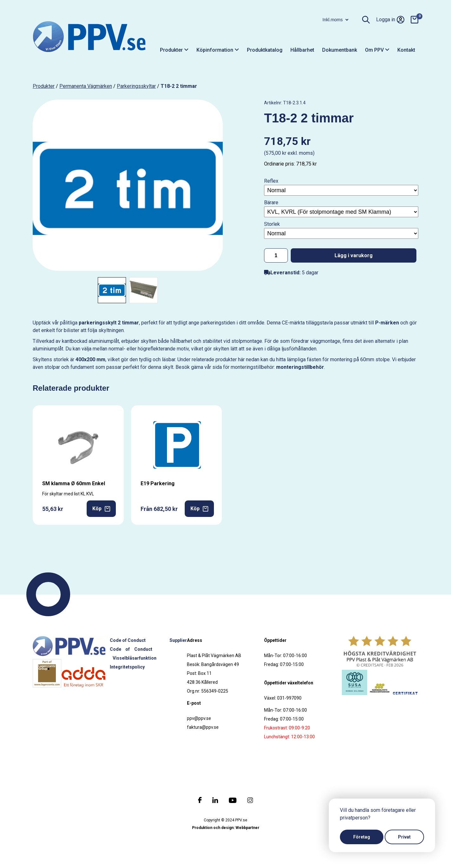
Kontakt (406, 50)
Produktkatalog (265, 50)
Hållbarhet (302, 50)
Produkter (174, 50)
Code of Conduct (128, 640)
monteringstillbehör (300, 367)
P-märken (387, 323)
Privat (404, 837)
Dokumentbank (340, 50)
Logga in (390, 20)
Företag (362, 837)
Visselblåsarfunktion (135, 658)
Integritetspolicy (127, 667)
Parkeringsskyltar (136, 86)
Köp (101, 509)
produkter (44, 86)
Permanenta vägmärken (86, 86)
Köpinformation (218, 50)
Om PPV (377, 50)
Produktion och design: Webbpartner (226, 828)
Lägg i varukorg (354, 255)
